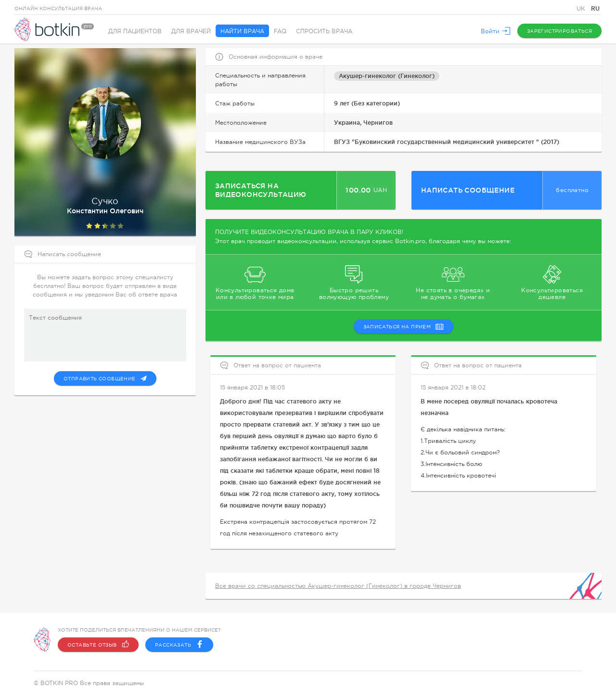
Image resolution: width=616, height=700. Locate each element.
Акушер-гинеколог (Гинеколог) (387, 76)
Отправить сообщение (105, 378)
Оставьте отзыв (98, 645)
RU (595, 8)
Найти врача (242, 31)
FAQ (280, 31)
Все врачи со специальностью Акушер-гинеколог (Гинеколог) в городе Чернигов (338, 586)
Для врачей (191, 31)
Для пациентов (135, 31)
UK (582, 9)
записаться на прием (404, 326)
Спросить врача (324, 31)
